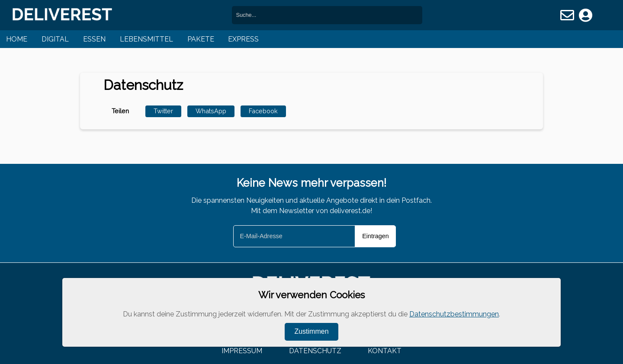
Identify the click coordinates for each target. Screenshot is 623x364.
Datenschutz (315, 351)
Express (243, 39)
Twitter (163, 111)
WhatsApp (211, 111)
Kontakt (385, 351)
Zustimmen (311, 331)
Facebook (263, 111)
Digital (55, 39)
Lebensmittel (146, 39)
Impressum (242, 351)
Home (17, 39)
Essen (94, 39)
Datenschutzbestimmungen (454, 314)
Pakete (201, 39)
